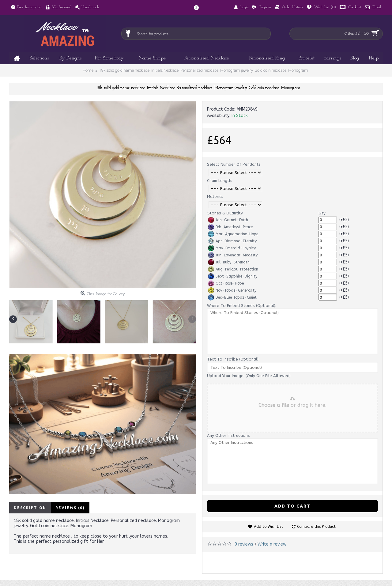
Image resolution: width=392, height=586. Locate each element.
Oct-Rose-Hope (226, 283)
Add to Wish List (268, 527)
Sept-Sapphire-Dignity (233, 276)
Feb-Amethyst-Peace (230, 227)
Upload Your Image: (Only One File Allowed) (249, 376)
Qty (322, 213)
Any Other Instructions (228, 435)
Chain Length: (220, 181)
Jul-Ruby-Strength (229, 262)
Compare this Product (316, 527)
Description (30, 508)
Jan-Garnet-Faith (228, 220)
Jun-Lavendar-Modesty (233, 255)
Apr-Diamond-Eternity (232, 241)
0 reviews (244, 544)
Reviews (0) (70, 508)
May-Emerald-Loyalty (232, 248)
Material (215, 197)
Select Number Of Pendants (234, 164)
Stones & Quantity (225, 213)
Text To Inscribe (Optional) (233, 359)
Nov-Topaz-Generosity (232, 290)
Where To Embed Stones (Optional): (242, 306)
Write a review (272, 544)
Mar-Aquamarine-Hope (233, 234)
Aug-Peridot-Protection (233, 269)
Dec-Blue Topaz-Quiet (232, 297)
